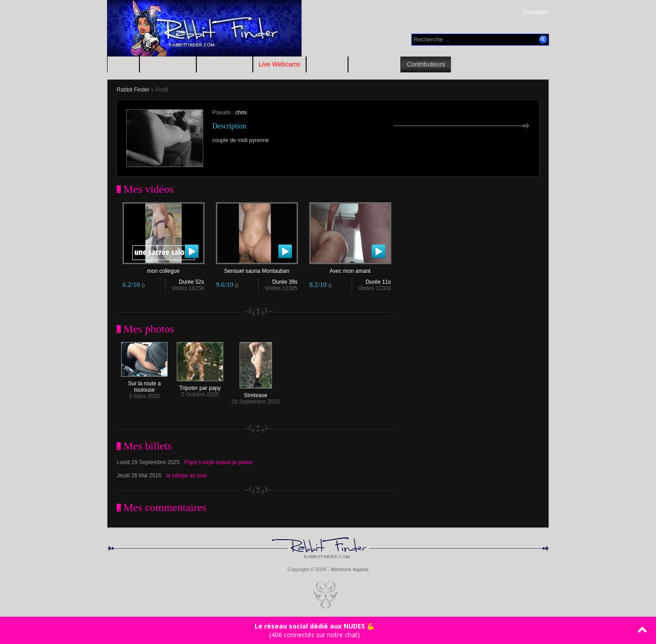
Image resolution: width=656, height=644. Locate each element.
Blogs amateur (374, 64)
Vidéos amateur (225, 64)
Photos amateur (168, 64)
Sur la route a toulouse (144, 384)
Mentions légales (350, 569)
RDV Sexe (327, 64)
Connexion (536, 12)
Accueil (123, 64)
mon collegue (164, 268)
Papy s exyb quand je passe (219, 462)
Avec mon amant (350, 268)
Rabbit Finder (133, 90)
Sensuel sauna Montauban (257, 268)
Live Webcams (280, 64)
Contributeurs (426, 64)
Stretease (256, 393)
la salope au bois (187, 475)
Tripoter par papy (200, 386)
